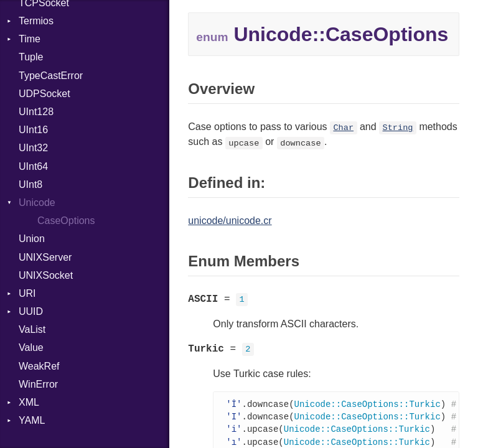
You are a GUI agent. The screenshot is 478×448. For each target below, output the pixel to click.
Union (32, 239)
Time (30, 39)
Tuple (31, 57)
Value (31, 348)
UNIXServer (45, 257)
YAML (32, 420)
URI (27, 293)
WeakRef (39, 366)
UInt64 (33, 166)
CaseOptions (66, 221)
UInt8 (30, 184)
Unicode (37, 203)
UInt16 (33, 130)
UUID (31, 311)
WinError (38, 384)
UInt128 (36, 112)
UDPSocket (45, 94)
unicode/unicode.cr (230, 221)
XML (29, 402)
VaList (32, 329)
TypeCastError (51, 76)
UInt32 (33, 148)
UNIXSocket (46, 275)
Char (343, 128)
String (398, 128)
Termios (36, 21)
